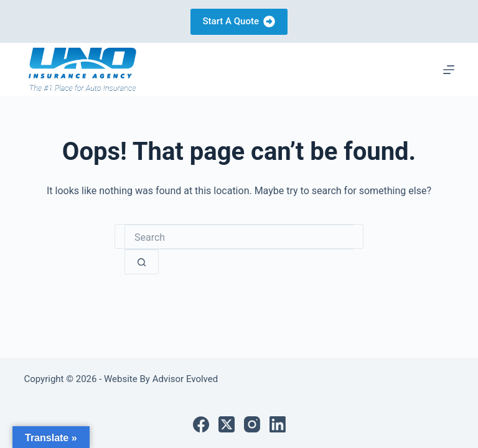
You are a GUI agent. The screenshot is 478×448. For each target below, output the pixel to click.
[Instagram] (252, 424)
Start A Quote (239, 21)
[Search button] (142, 262)
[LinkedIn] (278, 424)
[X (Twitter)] (227, 424)
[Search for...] (239, 237)
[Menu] (449, 70)
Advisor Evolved (184, 379)
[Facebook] (201, 424)
